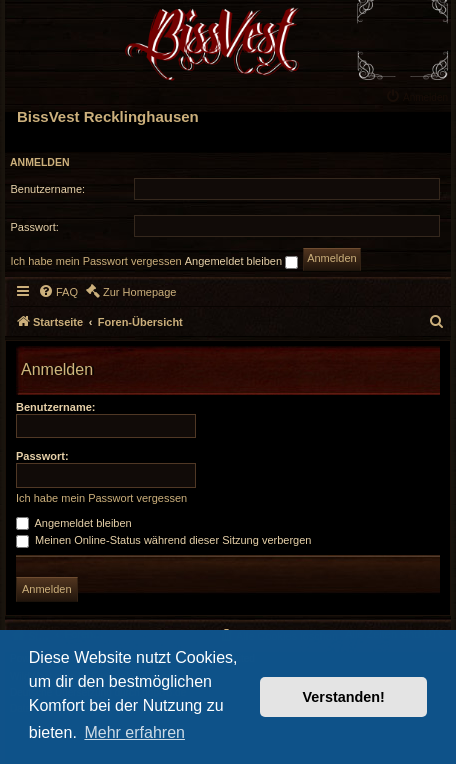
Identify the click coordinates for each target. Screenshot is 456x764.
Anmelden (40, 162)
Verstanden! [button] (344, 697)
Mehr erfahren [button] (134, 732)
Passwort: (42, 456)
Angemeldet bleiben (241, 262)
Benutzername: (55, 407)
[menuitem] (419, 96)
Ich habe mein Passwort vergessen (96, 261)
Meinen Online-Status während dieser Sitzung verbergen (163, 540)
